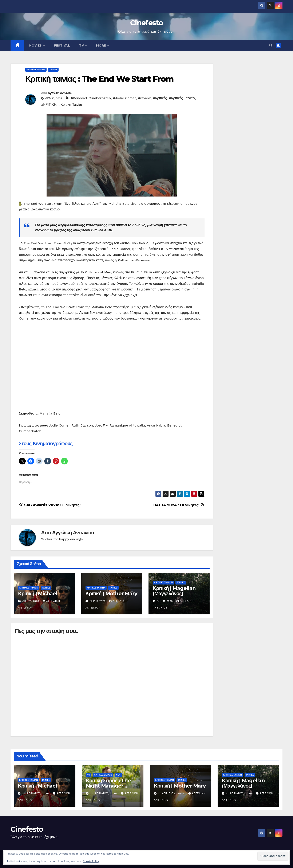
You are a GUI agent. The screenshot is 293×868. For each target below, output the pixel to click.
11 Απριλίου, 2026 (239, 793)
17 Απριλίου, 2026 (172, 793)
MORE (102, 45)
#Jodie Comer (124, 98)
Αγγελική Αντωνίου (60, 93)
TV (82, 45)
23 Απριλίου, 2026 (36, 793)
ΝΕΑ (118, 775)
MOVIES (36, 45)
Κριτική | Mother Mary (111, 593)
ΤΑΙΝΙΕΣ (53, 70)
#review (144, 98)
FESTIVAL (62, 45)
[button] (271, 45)
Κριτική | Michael (38, 593)
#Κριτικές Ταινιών (182, 98)
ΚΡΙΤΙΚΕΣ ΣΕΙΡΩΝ (103, 775)
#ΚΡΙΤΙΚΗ (49, 105)
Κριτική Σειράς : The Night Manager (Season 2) (108, 786)
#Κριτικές (160, 98)
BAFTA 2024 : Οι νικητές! (179, 505)
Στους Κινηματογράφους (46, 443)
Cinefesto (146, 23)
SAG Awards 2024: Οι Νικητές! (50, 505)
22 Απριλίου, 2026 (104, 793)
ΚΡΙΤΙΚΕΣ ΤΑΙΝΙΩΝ (36, 70)
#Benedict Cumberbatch (91, 98)
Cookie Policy (91, 861)
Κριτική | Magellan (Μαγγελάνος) (174, 591)
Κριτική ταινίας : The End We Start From (99, 79)
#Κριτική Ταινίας (70, 105)
